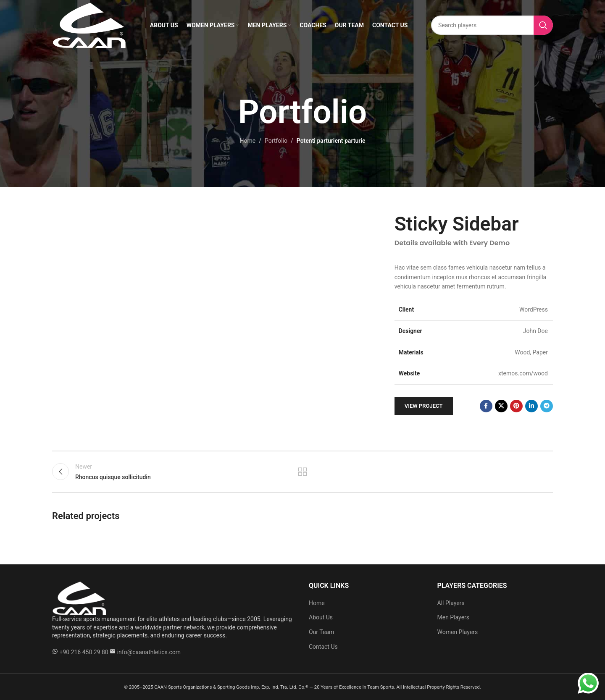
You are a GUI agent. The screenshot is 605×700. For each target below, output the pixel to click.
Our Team (321, 632)
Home (248, 141)
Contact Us (323, 647)
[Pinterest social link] (516, 406)
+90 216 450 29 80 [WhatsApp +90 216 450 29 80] (84, 652)
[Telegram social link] (547, 406)
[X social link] (501, 406)
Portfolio (276, 141)
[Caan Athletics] (79, 598)
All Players (451, 603)
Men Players (454, 617)
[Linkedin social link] (531, 406)
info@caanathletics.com (149, 652)
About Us (321, 617)
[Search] (492, 25)
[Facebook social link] (486, 406)
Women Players (458, 632)
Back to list (303, 472)
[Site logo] (89, 25)
